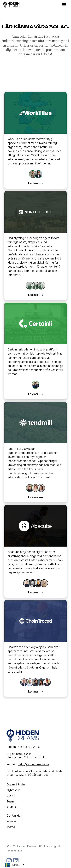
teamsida (43, 775)
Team (10, 801)
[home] (11, 5)
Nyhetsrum (13, 790)
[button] (64, 5)
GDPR (10, 796)
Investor (12, 821)
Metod (11, 827)
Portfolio (12, 807)
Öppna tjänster (16, 784)
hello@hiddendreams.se (34, 764)
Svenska (12, 865)
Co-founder (14, 816)
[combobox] (15, 865)
